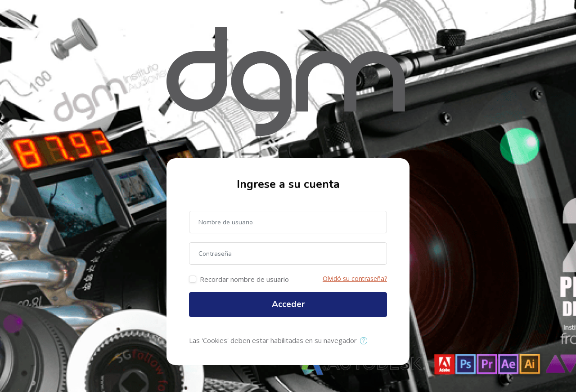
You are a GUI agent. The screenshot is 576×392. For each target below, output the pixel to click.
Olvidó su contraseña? (355, 278)
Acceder (288, 304)
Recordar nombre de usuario (244, 279)
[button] (366, 341)
